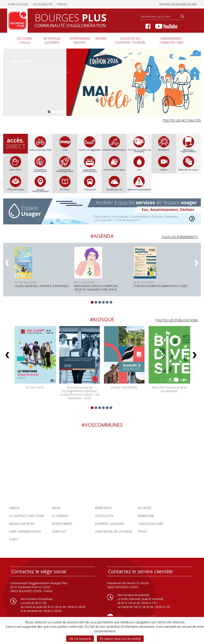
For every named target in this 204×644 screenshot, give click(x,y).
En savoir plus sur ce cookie (120, 639)
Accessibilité (43, 4)
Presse (62, 4)
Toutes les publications (177, 320)
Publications (18, 4)
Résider (101, 39)
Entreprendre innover (80, 41)
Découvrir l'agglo (24, 41)
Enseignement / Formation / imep (172, 41)
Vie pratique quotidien (52, 41)
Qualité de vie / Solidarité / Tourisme (130, 41)
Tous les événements (179, 237)
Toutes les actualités (182, 121)
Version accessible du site (178, 4)
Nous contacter (102, 56)
